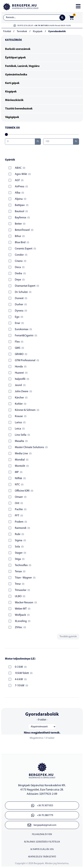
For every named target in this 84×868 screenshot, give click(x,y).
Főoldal (7, 31)
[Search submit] (62, 18)
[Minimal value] (42, 134)
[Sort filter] (42, 727)
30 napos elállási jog (42, 849)
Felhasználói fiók (42, 834)
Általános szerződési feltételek (42, 842)
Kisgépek (38, 31)
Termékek (22, 31)
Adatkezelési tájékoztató (42, 857)
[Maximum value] (58, 142)
